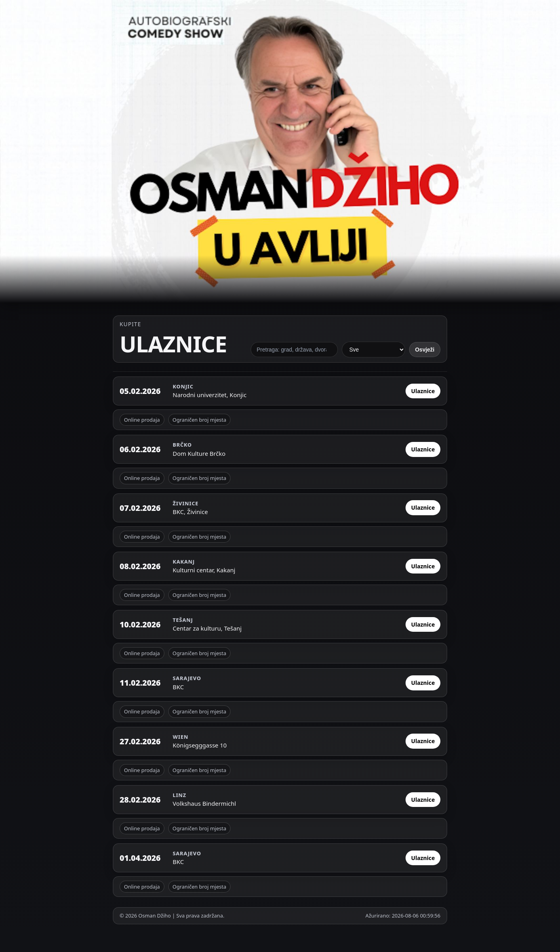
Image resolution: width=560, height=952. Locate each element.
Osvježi (425, 350)
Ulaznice (423, 391)
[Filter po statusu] (373, 350)
